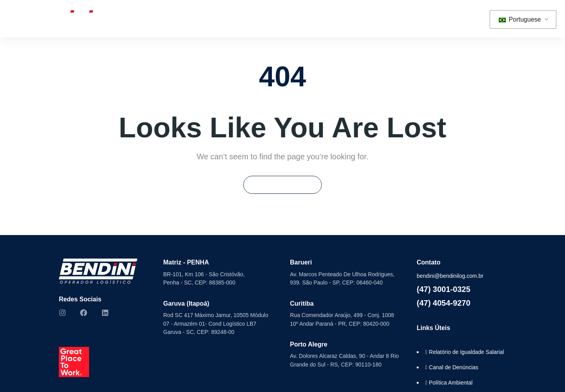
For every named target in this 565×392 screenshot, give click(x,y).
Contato (429, 18)
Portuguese (520, 19)
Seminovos (267, 18)
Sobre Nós (161, 18)
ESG (313, 18)
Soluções (210, 18)
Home (110, 18)
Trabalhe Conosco (378, 18)
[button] (469, 18)
